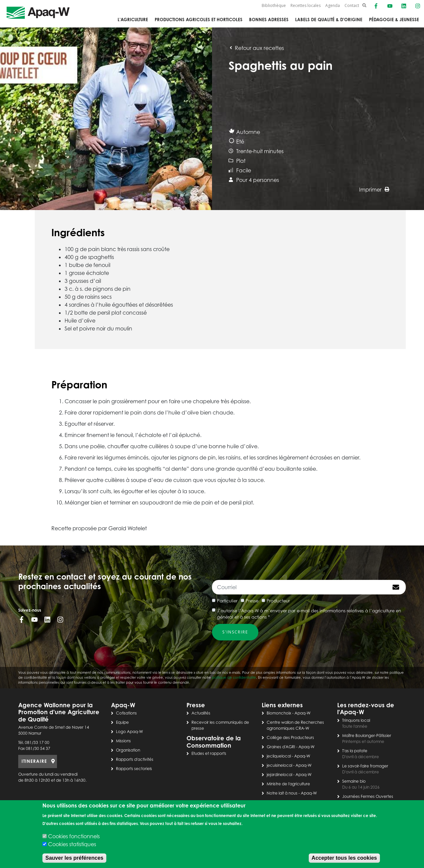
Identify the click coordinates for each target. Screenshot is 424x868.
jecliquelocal (279, 756)
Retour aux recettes (256, 48)
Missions (123, 741)
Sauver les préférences (74, 858)
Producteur (278, 601)
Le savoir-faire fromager (365, 766)
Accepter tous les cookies (344, 858)
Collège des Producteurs (290, 738)
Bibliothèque (274, 5)
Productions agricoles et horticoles (199, 20)
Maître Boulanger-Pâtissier (367, 736)
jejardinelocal (279, 775)
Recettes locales (306, 5)
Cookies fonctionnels (74, 836)
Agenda (333, 5)
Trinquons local (356, 720)
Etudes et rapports (209, 753)
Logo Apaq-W (130, 732)
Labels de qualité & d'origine (329, 20)
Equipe (122, 722)
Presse (252, 601)
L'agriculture (133, 20)
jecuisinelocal (279, 765)
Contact (352, 5)
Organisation (128, 750)
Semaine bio (354, 781)
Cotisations (126, 713)
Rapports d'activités (135, 759)
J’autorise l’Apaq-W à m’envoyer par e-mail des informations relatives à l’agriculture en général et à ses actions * (309, 614)
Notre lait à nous (282, 793)
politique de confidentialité (234, 677)
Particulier (227, 601)
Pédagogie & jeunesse (394, 20)
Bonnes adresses (269, 20)
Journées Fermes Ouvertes (368, 796)
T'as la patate (355, 751)
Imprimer (374, 190)
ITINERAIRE (34, 761)
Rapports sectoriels (134, 769)
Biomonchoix (279, 713)
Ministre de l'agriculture (288, 784)
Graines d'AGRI (281, 747)
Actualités (201, 713)
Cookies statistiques (72, 844)
